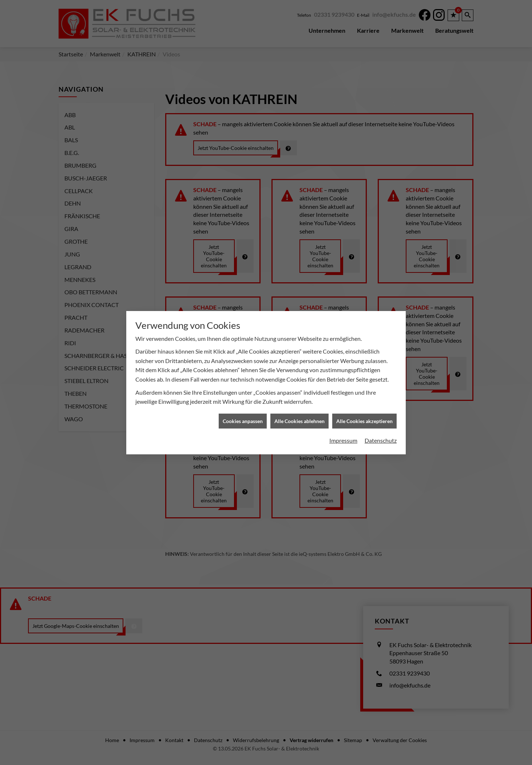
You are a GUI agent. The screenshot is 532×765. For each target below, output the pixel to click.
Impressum (343, 351)
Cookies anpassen (243, 332)
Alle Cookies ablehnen (299, 332)
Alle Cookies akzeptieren (364, 332)
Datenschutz (381, 351)
